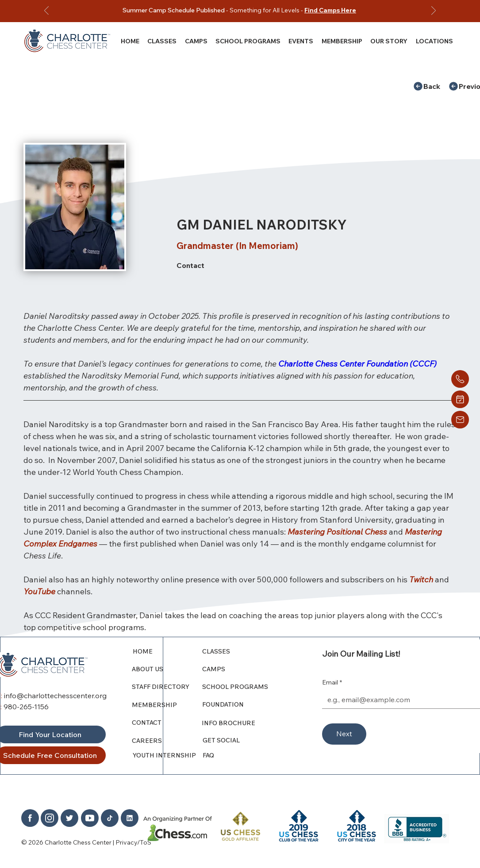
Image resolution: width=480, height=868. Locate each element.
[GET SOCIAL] (242, 740)
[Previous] (46, 11)
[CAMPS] (242, 669)
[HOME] (168, 651)
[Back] (430, 86)
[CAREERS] (167, 741)
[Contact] (258, 265)
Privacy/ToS (133, 842)
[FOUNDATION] (244, 704)
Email (332, 683)
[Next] (434, 11)
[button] (389, 41)
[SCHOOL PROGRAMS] (242, 687)
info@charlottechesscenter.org (55, 696)
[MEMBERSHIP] (167, 705)
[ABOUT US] (167, 669)
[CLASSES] (242, 651)
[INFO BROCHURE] (241, 723)
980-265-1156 (26, 707)
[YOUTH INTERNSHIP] (168, 755)
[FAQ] (242, 755)
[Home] (460, 379)
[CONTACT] (164, 723)
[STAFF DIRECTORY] (167, 687)
